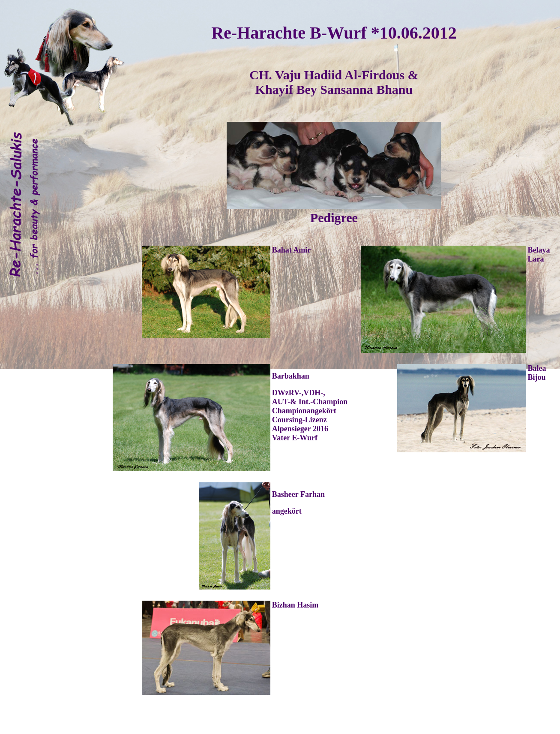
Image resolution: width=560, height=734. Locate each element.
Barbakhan (291, 376)
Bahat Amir (292, 250)
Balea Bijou (537, 373)
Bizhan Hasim (295, 605)
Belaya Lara (539, 254)
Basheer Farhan (298, 494)
